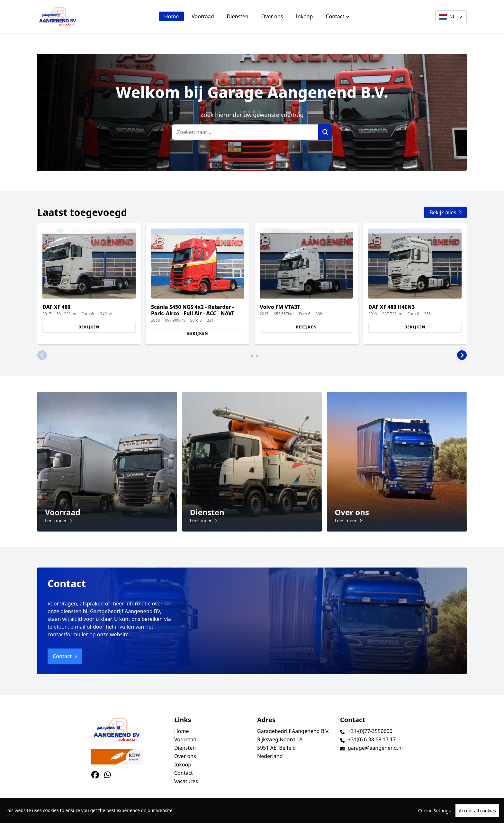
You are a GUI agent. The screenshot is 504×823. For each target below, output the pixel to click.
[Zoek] (325, 132)
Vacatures (186, 781)
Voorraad (203, 16)
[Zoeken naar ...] (245, 132)
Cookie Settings (435, 816)
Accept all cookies (477, 816)
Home (172, 16)
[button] (42, 355)
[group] (89, 284)
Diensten (238, 16)
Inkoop (304, 16)
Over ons (272, 16)
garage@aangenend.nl (375, 748)
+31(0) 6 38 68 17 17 (372, 739)
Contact (337, 16)
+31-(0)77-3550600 (370, 731)
